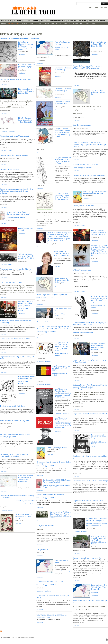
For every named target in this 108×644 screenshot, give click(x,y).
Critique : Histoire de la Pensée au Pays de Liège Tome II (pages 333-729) (63, 160)
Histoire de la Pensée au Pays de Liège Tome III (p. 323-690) (100, 44)
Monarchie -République (71, 23)
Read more (22, 55)
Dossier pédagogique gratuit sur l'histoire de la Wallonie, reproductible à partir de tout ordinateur (17, 191)
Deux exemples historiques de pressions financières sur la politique (14, 455)
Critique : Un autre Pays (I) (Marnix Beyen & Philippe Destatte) (98, 346)
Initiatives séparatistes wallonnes (95, 191)
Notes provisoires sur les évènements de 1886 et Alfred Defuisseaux (26, 479)
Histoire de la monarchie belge (95, 524)
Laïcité (38, 616)
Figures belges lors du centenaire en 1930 (15, 339)
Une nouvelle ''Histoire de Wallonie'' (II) (63, 90)
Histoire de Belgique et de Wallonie (25, 501)
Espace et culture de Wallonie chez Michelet (16, 269)
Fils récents (6, 21)
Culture (27, 21)
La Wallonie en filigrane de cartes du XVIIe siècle (26, 44)
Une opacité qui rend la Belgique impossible (89, 175)
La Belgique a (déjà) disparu (57, 448)
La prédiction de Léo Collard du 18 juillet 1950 (90, 414)
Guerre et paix (49, 23)
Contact (91, 7)
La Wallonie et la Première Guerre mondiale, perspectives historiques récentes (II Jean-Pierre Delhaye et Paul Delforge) (63, 423)
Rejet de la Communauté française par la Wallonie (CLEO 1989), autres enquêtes (87, 67)
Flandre (4, 23)
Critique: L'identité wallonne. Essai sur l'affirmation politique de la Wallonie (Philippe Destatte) (90, 144)
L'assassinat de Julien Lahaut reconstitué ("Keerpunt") (97, 519)
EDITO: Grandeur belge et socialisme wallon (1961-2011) (25, 120)
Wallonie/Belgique (14, 23)
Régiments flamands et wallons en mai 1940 (26, 378)
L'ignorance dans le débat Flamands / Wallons (89, 500)
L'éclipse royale (42, 549)
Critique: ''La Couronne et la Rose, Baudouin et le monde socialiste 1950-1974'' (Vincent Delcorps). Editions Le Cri (100, 250)
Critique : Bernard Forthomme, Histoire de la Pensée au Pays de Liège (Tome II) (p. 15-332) (63, 133)
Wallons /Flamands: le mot (83, 270)
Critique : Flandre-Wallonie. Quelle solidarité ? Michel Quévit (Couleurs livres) (61, 346)
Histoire (44, 21)
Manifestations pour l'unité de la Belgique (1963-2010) (62, 368)
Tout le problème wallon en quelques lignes (98, 92)
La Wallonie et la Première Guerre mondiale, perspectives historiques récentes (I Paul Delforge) (63, 393)
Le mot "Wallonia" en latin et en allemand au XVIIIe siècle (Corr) (18, 213)
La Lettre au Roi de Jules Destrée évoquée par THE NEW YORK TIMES (89, 323)
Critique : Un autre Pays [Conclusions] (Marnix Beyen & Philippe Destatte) (90, 386)
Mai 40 (82, 23)
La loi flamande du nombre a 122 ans (50, 582)
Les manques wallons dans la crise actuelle (15, 79)
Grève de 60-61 (90, 23)
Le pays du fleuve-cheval (45, 525)
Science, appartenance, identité (11, 282)
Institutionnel (95, 592)
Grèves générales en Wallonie (84, 206)
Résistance (39, 23)
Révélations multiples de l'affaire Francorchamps (90, 481)
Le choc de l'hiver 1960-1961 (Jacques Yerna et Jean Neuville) (57, 481)
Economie (101, 21)
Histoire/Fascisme (30, 504)
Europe (31, 23)
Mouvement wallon (58, 21)
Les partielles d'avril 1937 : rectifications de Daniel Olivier (25, 517)
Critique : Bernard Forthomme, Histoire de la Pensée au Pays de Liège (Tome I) (62, 196)
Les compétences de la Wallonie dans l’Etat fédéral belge (99, 587)
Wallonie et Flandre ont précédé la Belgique (27, 66)
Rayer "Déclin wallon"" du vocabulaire (50, 495)
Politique (18, 21)
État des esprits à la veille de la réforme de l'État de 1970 (26, 91)
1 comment (4, 510)
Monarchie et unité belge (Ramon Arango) (15, 136)
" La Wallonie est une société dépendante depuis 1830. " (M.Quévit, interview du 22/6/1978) (54, 327)
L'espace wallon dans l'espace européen (14, 155)
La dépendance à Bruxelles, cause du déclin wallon (62, 280)
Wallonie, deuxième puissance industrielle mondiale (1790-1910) (26, 256)
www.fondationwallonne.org (62, 571)
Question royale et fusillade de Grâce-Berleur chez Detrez (60, 513)
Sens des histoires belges (82, 125)
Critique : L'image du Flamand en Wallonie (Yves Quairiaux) (26, 304)
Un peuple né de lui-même (9, 169)
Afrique (92, 21)
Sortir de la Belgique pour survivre (85, 164)
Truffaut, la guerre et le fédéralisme (13, 406)
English (10, 151)
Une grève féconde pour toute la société (87, 558)
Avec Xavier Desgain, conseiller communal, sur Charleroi (99, 538)
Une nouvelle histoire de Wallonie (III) (62, 103)
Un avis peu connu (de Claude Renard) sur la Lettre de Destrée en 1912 (99, 299)
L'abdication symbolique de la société (50, 614)
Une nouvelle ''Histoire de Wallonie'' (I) (63, 69)
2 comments (4, 131)
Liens (97, 7)
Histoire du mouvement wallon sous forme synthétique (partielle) (15, 435)
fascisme (59, 23)
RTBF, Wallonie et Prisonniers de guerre (14, 420)
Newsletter (103, 7)
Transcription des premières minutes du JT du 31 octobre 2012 (62, 254)
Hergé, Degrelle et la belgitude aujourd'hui (52, 295)
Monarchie (72, 21)
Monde (36, 21)
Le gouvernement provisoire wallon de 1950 (99, 437)
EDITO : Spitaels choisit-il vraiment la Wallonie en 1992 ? (99, 232)
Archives (83, 21)
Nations (24, 23)
